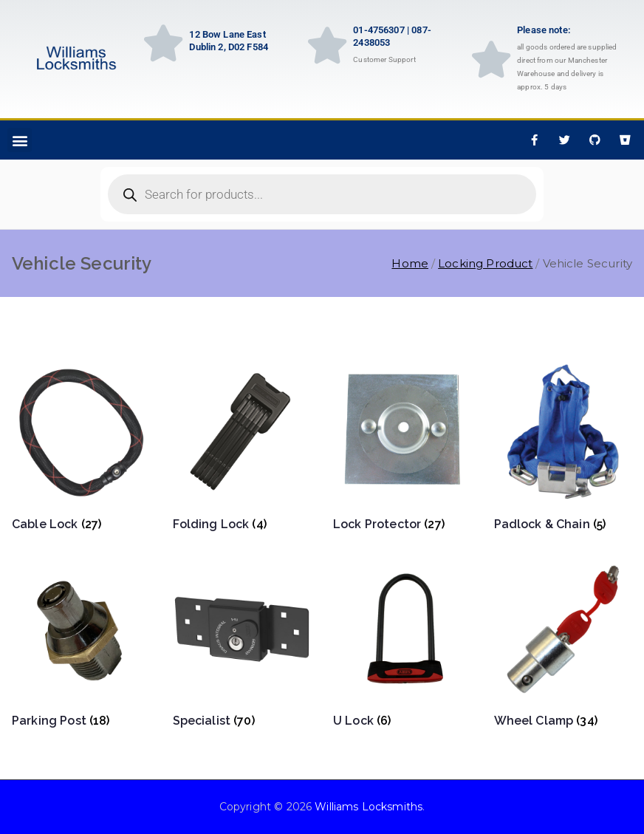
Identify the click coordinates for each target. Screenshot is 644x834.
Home (410, 263)
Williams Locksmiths (369, 807)
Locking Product (485, 263)
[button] (20, 140)
